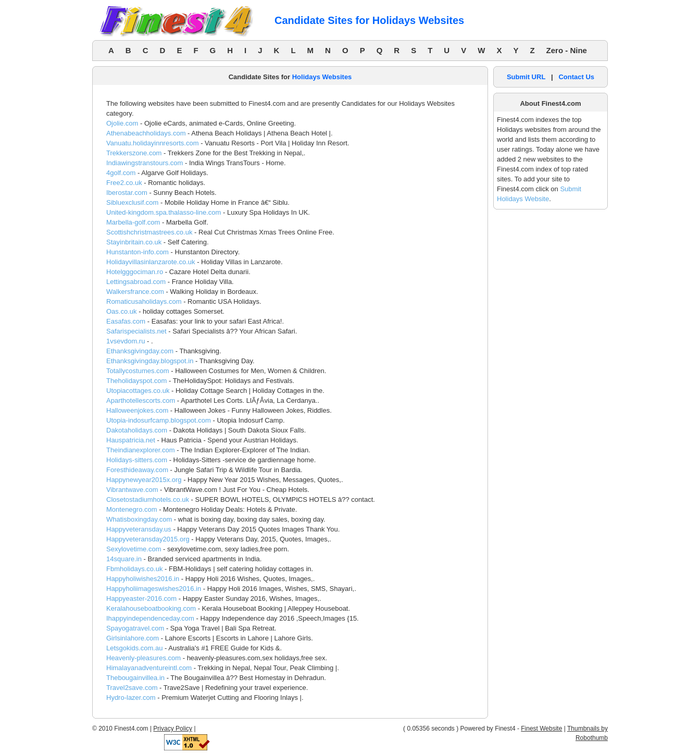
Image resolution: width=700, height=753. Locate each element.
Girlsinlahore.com (133, 638)
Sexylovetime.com (134, 549)
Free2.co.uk (124, 183)
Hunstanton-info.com (137, 252)
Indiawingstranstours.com (145, 163)
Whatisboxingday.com (139, 519)
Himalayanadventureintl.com (149, 668)
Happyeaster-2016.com (141, 598)
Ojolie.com (122, 123)
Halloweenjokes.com (137, 410)
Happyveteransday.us (139, 529)
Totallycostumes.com (138, 371)
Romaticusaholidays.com (144, 301)
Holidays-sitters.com (137, 460)
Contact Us (576, 77)
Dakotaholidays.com (137, 430)
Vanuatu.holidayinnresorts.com (153, 143)
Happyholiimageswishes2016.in (154, 589)
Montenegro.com (132, 509)
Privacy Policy (173, 729)
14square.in (124, 559)
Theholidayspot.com (136, 381)
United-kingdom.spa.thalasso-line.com (164, 212)
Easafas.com (126, 321)
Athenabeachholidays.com (146, 133)
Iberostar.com (127, 193)
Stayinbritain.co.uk (134, 242)
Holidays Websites (322, 77)
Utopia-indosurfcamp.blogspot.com (159, 420)
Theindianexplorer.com (141, 450)
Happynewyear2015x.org (144, 480)
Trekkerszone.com (134, 153)
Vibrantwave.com (132, 490)
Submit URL (526, 77)
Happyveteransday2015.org (148, 539)
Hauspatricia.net (131, 440)
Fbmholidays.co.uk (134, 569)
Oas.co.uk (122, 311)
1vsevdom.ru (126, 341)
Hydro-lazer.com (131, 698)
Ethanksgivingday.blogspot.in (150, 361)
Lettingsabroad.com (136, 282)
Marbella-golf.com (133, 222)
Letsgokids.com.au (134, 648)
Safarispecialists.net (136, 331)
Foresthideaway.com (137, 470)
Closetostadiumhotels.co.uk (148, 499)
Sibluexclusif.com (132, 202)
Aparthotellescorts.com (141, 400)
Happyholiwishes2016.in (143, 579)
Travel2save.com (132, 688)
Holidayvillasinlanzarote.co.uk (151, 262)
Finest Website (541, 729)
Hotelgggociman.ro (135, 272)
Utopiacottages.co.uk (138, 391)
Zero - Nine (567, 50)
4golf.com (121, 173)
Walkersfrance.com (135, 292)
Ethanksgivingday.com (140, 351)
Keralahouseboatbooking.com (151, 608)
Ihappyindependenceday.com (150, 618)
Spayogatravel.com (135, 628)
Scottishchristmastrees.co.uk (149, 232)
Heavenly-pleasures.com (143, 658)
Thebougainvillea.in (135, 678)
